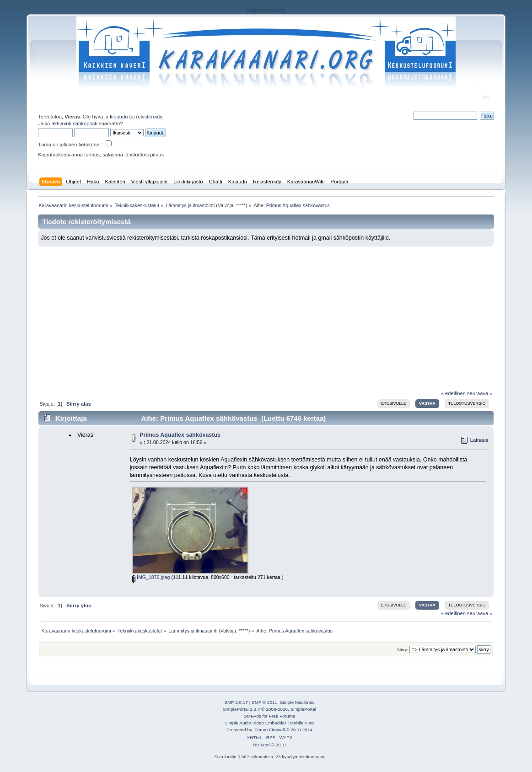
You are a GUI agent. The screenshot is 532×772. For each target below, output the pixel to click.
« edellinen (453, 393)
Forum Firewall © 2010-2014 (284, 730)
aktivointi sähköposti (74, 123)
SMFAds (253, 716)
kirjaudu (119, 117)
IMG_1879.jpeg (151, 577)
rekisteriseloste (266, 11)
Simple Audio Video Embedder (255, 723)
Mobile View (302, 723)
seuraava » (480, 393)
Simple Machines (297, 702)
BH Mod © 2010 (269, 745)
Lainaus (479, 440)
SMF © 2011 (264, 702)
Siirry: (403, 650)
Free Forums (282, 716)
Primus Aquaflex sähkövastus (180, 435)
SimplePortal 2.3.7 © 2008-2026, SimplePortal (269, 709)
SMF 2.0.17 (236, 702)
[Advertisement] (266, 315)
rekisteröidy (149, 117)
